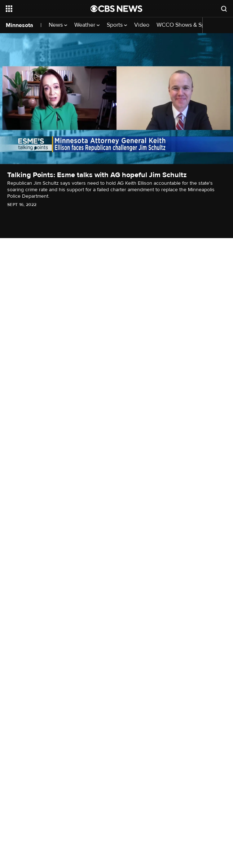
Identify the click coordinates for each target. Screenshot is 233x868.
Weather (87, 25)
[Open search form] (224, 9)
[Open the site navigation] (43, 9)
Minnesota (19, 25)
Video (142, 25)
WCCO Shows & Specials (190, 25)
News (58, 25)
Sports (117, 25)
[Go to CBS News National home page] (116, 9)
